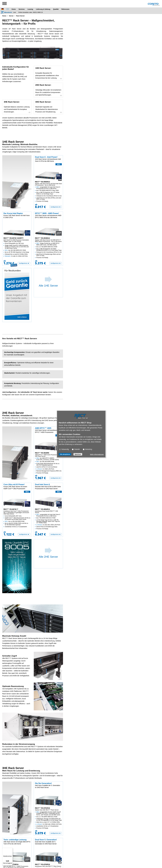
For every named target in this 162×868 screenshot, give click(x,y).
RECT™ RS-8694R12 (42, 509)
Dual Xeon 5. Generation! (46, 840)
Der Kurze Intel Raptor (13, 213)
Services (22, 9)
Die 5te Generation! (43, 783)
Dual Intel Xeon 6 (42, 484)
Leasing (30, 9)
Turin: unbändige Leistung (15, 840)
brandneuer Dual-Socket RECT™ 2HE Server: (48, 520)
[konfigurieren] (56, 207)
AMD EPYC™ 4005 (43, 428)
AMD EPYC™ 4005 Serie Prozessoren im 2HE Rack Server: (48, 464)
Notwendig (64, 449)
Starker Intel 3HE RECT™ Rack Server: (48, 819)
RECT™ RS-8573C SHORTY (13, 238)
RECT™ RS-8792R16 (42, 864)
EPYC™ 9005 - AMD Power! (47, 213)
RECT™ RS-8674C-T (11, 509)
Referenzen (65, 9)
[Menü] (11, 849)
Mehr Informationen (97, 454)
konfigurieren (55, 207)
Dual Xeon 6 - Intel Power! (46, 157)
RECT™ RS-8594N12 (42, 182)
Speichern (78, 454)
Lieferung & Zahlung (43, 9)
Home (14, 9)
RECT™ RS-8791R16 (42, 808)
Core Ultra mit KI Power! (14, 484)
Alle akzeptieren (65, 454)
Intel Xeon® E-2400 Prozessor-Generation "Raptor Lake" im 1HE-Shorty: (17, 248)
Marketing (87, 449)
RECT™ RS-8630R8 (42, 453)
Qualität (56, 9)
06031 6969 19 (38, 12)
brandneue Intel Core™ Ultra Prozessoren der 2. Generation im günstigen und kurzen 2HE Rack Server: (17, 519)
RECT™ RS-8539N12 (42, 238)
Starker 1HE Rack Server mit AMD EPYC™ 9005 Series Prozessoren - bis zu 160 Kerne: (48, 249)
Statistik (76, 449)
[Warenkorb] (7, 12)
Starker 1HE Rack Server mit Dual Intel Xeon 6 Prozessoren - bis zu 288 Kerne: (48, 192)
